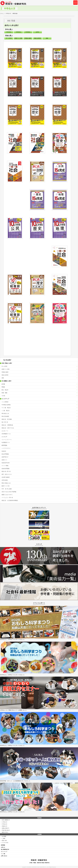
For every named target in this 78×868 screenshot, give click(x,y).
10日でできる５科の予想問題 (9, 492)
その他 (3, 396)
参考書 (3, 384)
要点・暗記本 (5, 390)
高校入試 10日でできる (8, 428)
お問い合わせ (4, 856)
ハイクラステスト (6, 448)
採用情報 (3, 845)
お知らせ (3, 847)
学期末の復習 (5, 372)
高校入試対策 (5, 375)
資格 (3, 378)
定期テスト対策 (6, 369)
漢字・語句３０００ (7, 474)
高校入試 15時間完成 (7, 425)
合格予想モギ (5, 457)
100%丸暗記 (5, 480)
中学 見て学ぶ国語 (7, 489)
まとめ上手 (4, 437)
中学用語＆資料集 (6, 405)
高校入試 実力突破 (7, 419)
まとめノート (5, 431)
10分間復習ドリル (6, 434)
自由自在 (4, 451)
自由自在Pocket (6, 463)
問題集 (3, 387)
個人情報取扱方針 (5, 849)
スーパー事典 (5, 466)
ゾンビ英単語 (5, 402)
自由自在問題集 (6, 469)
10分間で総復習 (6, 477)
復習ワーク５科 (6, 486)
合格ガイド (4, 460)
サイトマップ (4, 852)
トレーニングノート (7, 440)
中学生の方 (8, 13)
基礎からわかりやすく (7, 495)
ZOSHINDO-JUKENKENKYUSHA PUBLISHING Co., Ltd (37, 867)
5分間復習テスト (6, 442)
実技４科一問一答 (6, 471)
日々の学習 (4, 366)
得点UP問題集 (5, 454)
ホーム (2, 13)
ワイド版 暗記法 (6, 408)
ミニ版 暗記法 (6, 411)
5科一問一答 (5, 422)
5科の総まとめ (5, 413)
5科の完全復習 (5, 416)
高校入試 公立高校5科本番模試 (10, 500)
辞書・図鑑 (4, 393)
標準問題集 (4, 445)
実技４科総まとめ (6, 483)
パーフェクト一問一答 (7, 498)
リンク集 (3, 854)
